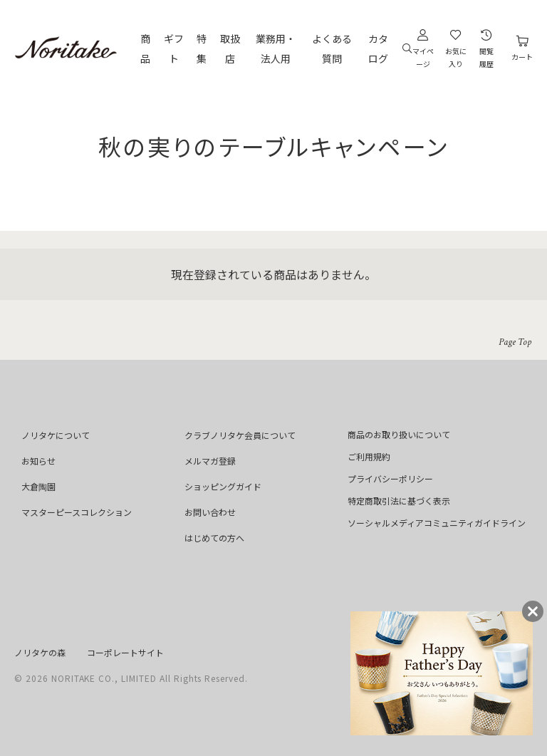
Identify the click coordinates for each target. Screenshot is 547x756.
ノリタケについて (56, 435)
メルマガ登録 (210, 461)
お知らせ (38, 461)
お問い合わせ (210, 512)
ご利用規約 (369, 456)
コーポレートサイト (125, 652)
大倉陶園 (38, 486)
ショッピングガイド (223, 486)
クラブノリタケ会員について (240, 435)
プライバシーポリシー (390, 478)
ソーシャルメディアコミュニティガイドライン (437, 523)
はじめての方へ (214, 538)
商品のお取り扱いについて (399, 434)
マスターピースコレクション (77, 512)
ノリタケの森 (40, 652)
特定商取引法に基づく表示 (399, 501)
